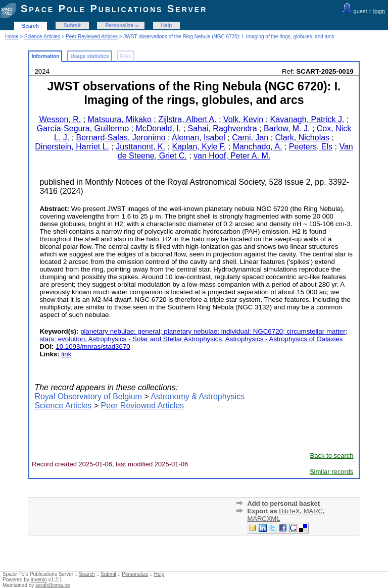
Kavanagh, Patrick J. (307, 119)
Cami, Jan (250, 138)
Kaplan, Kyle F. (199, 147)
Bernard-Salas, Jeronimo (121, 138)
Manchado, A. (258, 147)
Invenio (39, 580)
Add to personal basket (283, 503)
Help (167, 25)
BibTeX (289, 511)
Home (12, 37)
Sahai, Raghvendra (223, 128)
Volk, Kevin (243, 119)
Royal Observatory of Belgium (88, 396)
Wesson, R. (60, 119)
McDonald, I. (158, 128)
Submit (72, 25)
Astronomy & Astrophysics (198, 396)
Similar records (332, 472)
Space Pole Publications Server (114, 9)
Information (45, 56)
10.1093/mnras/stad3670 (93, 346)
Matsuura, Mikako (120, 119)
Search (31, 26)
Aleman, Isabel (199, 138)
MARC (313, 511)
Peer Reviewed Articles (92, 37)
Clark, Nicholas (303, 138)
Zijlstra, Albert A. (187, 119)
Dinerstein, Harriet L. (72, 147)
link (66, 354)
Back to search (332, 456)
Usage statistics (89, 56)
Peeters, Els (311, 147)
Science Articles (42, 37)
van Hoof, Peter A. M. (232, 156)
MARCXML (263, 519)
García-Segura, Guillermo (83, 128)
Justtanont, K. (140, 147)
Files (126, 56)
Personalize (119, 25)
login (379, 11)
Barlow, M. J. (287, 128)
